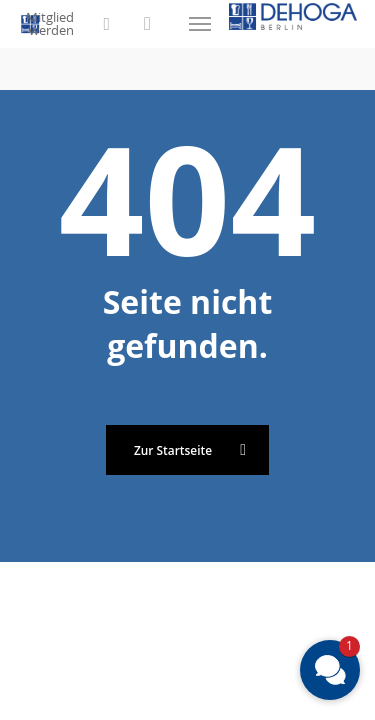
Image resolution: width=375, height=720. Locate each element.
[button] (200, 24)
